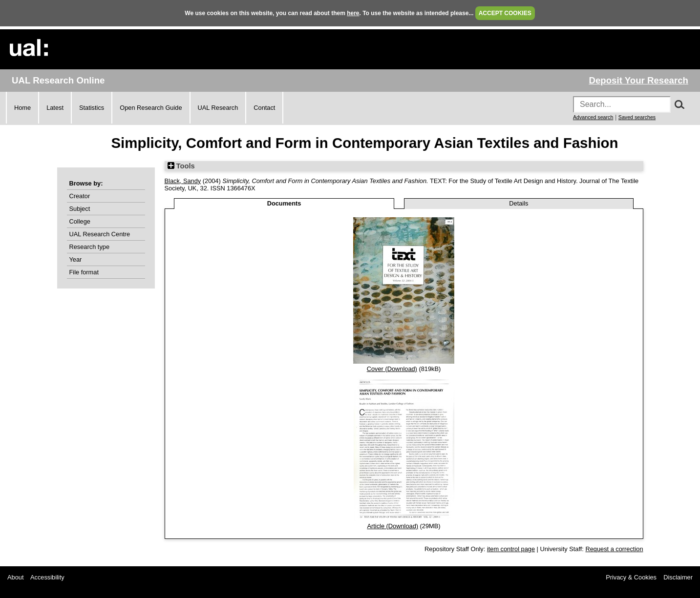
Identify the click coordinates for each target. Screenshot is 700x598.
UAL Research (218, 108)
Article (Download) (392, 526)
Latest (55, 108)
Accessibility (47, 577)
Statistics (92, 108)
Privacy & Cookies (631, 577)
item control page (511, 549)
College (80, 221)
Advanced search (593, 117)
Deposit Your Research (638, 80)
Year (76, 259)
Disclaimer (678, 577)
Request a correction (614, 549)
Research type (90, 247)
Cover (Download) (392, 369)
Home (22, 108)
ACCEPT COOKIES (505, 13)
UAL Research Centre (100, 234)
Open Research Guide (151, 108)
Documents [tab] (284, 203)
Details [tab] (519, 203)
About (15, 577)
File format (84, 272)
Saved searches (637, 117)
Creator (80, 196)
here (353, 13)
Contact (264, 108)
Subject (80, 209)
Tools (181, 166)
